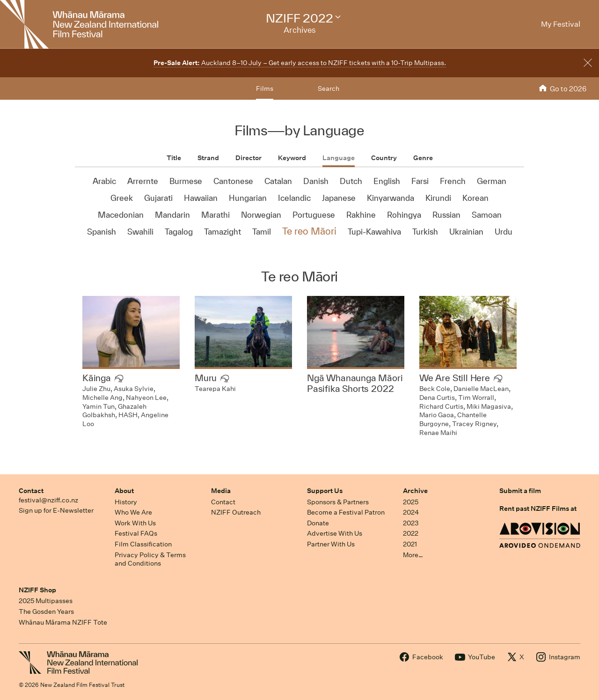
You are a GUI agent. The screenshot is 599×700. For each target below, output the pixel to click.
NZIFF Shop (37, 590)
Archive (415, 491)
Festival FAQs (136, 533)
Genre (423, 158)
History (126, 502)
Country (384, 158)
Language (339, 158)
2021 (410, 544)
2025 (411, 502)
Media (221, 491)
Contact (31, 491)
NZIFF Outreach (236, 512)
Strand (208, 158)
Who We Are (133, 512)
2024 (411, 512)
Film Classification (143, 544)
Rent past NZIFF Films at (538, 508)
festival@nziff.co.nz (48, 500)
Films (265, 88)
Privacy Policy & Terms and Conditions (150, 559)
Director (248, 158)
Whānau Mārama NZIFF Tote (63, 622)
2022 (411, 533)
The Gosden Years (46, 612)
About (124, 491)
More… (413, 555)
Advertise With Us (335, 533)
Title (174, 158)
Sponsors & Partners (338, 502)
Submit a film (520, 491)
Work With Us (135, 523)
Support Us (325, 491)
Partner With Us (331, 544)
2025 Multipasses (46, 601)
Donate (318, 523)
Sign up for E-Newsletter (56, 510)
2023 (411, 523)
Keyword (292, 158)
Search (329, 88)
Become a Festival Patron (346, 512)
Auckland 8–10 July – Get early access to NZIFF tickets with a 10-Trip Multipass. (300, 63)
